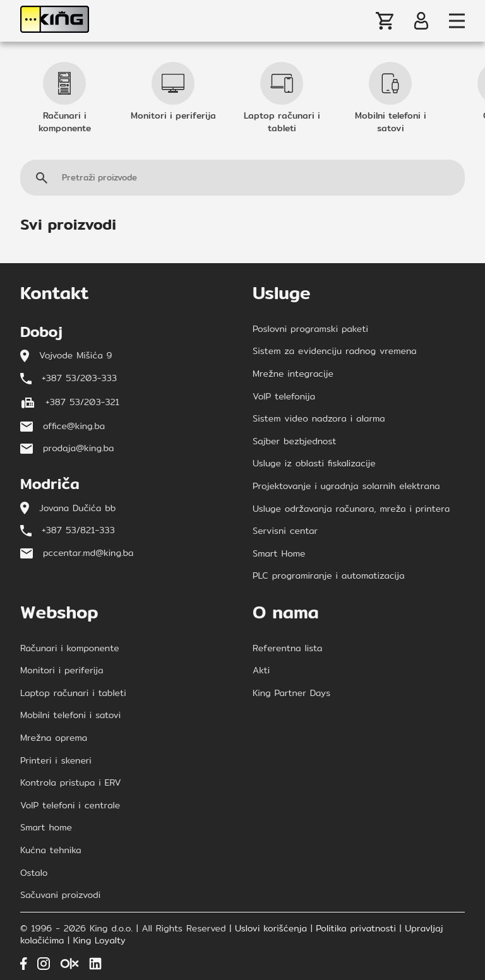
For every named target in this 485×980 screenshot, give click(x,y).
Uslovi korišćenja (271, 929)
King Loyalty (99, 941)
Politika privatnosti (356, 929)
